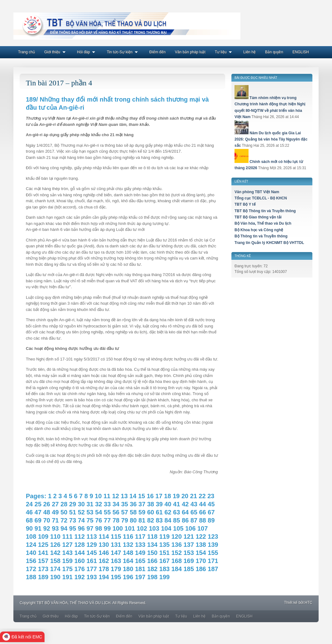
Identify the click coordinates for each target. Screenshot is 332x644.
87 (194, 520)
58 (133, 512)
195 (116, 577)
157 (43, 561)
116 (128, 537)
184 (176, 569)
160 (80, 561)
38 (150, 504)
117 (140, 537)
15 (141, 496)
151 (164, 553)
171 (213, 561)
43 (194, 504)
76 (99, 520)
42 (185, 504)
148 (128, 553)
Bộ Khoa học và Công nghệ (259, 230)
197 (140, 577)
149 (140, 553)
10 (98, 496)
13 (124, 496)
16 (150, 496)
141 (43, 553)
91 (38, 528)
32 (99, 504)
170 (201, 561)
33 (107, 504)
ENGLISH (301, 52)
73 (73, 520)
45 (211, 504)
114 (104, 537)
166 (152, 561)
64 (185, 512)
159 (67, 561)
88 (202, 520)
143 (67, 553)
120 (176, 537)
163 (116, 561)
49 (55, 512)
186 (201, 569)
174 (55, 569)
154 (201, 553)
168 (176, 561)
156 (31, 561)
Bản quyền (274, 52)
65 (194, 512)
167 (164, 561)
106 (190, 528)
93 (55, 528)
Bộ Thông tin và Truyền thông (261, 236)
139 (213, 545)
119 (164, 537)
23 (211, 496)
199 (164, 577)
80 (133, 520)
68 (29, 520)
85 (177, 520)
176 (80, 569)
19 (176, 496)
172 (31, 569)
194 (104, 577)
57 (125, 512)
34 (116, 504)
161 (92, 561)
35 (125, 504)
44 (202, 504)
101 (130, 528)
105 (178, 528)
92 (47, 528)
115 (116, 537)
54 (99, 512)
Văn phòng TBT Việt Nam (257, 192)
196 (128, 577)
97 (90, 528)
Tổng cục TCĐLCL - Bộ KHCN (261, 198)
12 (116, 496)
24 (29, 504)
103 (154, 528)
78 (116, 520)
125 (43, 545)
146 (104, 553)
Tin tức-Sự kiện (123, 52)
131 (116, 545)
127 (67, 545)
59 (142, 512)
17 (159, 496)
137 (189, 545)
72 (64, 520)
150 (152, 553)
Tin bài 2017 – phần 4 (59, 83)
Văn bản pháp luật (190, 52)
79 (125, 520)
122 (201, 537)
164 (128, 561)
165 (140, 561)
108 (31, 537)
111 (67, 537)
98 (99, 528)
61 (159, 512)
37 (142, 504)
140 (31, 553)
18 (168, 496)
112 (80, 537)
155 (213, 553)
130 (104, 545)
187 (213, 569)
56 (116, 512)
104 (166, 528)
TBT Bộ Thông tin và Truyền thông (265, 211)
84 (168, 520)
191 (67, 577)
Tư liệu (225, 52)
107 (203, 528)
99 (107, 528)
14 (133, 496)
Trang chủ (26, 52)
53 (90, 512)
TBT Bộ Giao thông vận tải (258, 217)
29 (73, 504)
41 (177, 504)
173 (43, 569)
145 (92, 553)
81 (142, 520)
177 (92, 569)
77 (107, 520)
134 (152, 545)
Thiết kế (291, 603)
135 (164, 545)
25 (38, 504)
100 (118, 528)
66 (202, 512)
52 (81, 512)
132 (128, 545)
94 (64, 528)
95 (73, 528)
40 (168, 504)
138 (201, 545)
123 (213, 537)
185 (189, 569)
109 (43, 537)
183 (164, 569)
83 (159, 520)
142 (55, 553)
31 (90, 504)
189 (43, 577)
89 (211, 520)
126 (55, 545)
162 (104, 561)
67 (211, 512)
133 (140, 545)
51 (73, 512)
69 (38, 520)
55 (107, 512)
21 (193, 496)
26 (47, 504)
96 (81, 528)
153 (189, 553)
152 (176, 553)
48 (47, 512)
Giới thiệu (56, 52)
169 (189, 561)
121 (189, 537)
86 (185, 520)
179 (116, 569)
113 (92, 537)
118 (152, 537)
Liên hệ (249, 52)
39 (159, 504)
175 (67, 569)
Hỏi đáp (87, 52)
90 (29, 528)
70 (47, 520)
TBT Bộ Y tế (245, 204)
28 (64, 504)
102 (142, 528)
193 (92, 577)
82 (150, 520)
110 (55, 537)
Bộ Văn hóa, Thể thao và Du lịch (263, 223)
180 (128, 569)
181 (140, 569)
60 (150, 512)
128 (80, 545)
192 (80, 577)
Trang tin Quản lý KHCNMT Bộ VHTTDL (269, 243)
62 (168, 512)
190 (55, 577)
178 (104, 569)
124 (31, 545)
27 (55, 504)
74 (81, 520)
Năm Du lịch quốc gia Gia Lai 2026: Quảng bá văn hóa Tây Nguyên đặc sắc (271, 139)
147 (116, 553)
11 (107, 496)
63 (177, 512)
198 (152, 577)
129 (92, 545)
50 (64, 512)
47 (38, 512)
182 (152, 569)
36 (133, 504)
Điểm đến (158, 52)
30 (81, 504)
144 (80, 553)
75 (90, 520)
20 (185, 496)
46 (29, 512)
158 (55, 561)
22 (202, 496)
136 (176, 545)
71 (55, 520)
